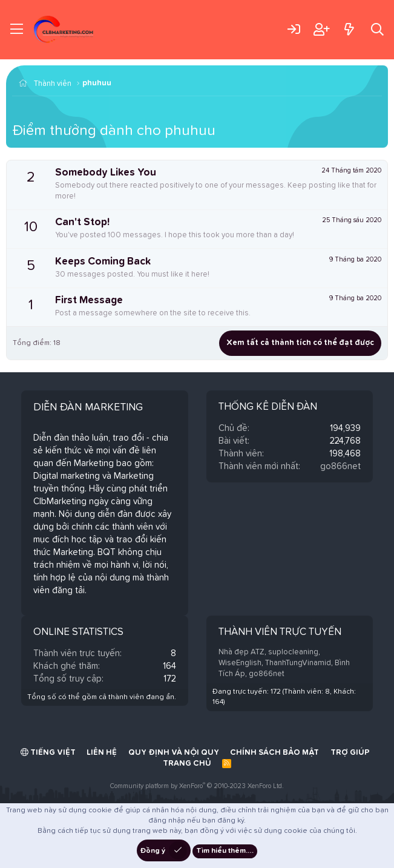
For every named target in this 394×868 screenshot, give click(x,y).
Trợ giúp (350, 753)
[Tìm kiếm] (377, 29)
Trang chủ (187, 764)
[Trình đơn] (17, 30)
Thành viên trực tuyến (280, 632)
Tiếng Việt (48, 752)
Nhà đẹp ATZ (241, 652)
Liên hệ (102, 753)
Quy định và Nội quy (174, 753)
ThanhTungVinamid (298, 663)
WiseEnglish (240, 663)
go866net (340, 466)
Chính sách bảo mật (274, 753)
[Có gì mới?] (349, 29)
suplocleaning (293, 652)
